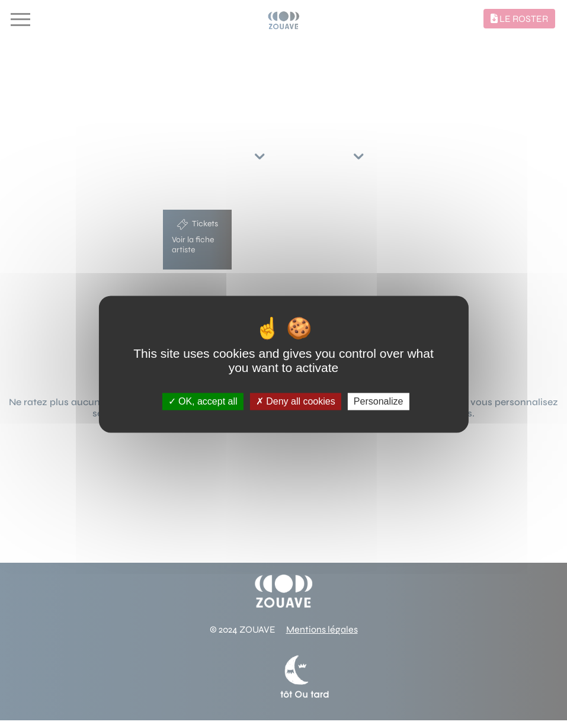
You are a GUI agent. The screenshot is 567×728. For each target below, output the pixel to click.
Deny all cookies (296, 401)
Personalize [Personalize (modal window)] (379, 401)
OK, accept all (203, 401)
